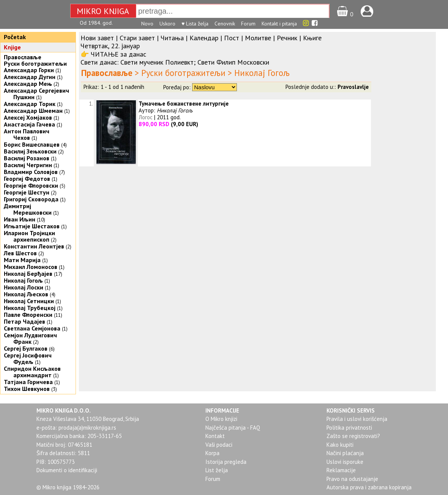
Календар (204, 38)
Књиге (312, 38)
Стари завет (137, 38)
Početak (15, 37)
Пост (232, 38)
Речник (287, 38)
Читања (172, 38)
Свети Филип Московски (233, 62)
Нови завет (97, 38)
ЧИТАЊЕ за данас (118, 54)
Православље (23, 57)
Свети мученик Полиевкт (157, 62)
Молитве (258, 38)
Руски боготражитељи (35, 63)
